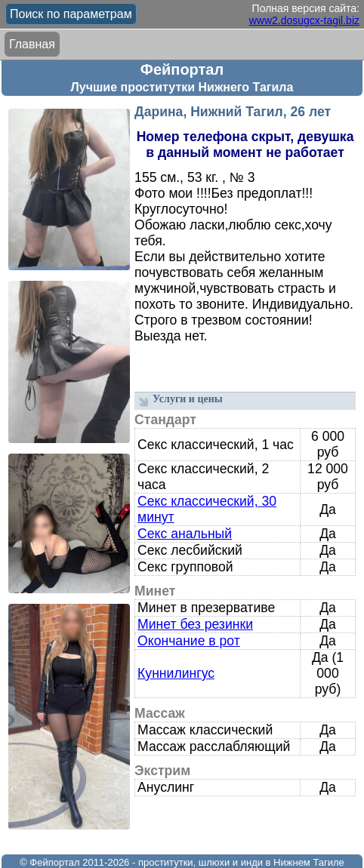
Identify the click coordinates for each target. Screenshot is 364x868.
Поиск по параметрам (71, 14)
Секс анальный (185, 534)
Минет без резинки (195, 624)
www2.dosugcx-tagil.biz (304, 20)
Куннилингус (176, 673)
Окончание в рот (189, 641)
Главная (32, 44)
